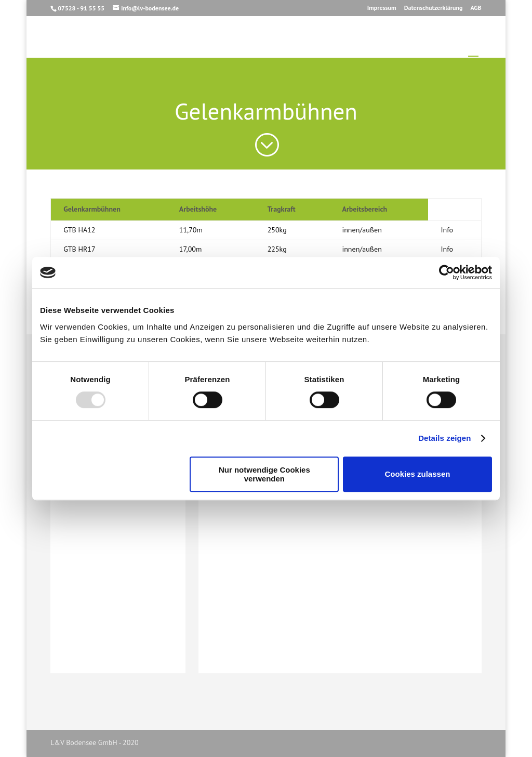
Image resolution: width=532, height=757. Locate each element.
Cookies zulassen (418, 474)
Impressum (382, 8)
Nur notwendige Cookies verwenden (264, 474)
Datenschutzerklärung (434, 8)
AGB (476, 8)
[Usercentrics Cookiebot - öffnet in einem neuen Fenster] (447, 272)
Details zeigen (444, 438)
